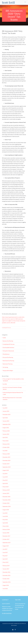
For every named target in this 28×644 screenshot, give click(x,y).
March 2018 (6, 526)
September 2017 (7, 543)
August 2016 (6, 585)
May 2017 (5, 556)
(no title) (5, 384)
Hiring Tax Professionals (8, 351)
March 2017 (6, 562)
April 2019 (5, 483)
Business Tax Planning (8, 341)
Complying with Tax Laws (6, 328)
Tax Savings (5, 367)
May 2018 (5, 520)
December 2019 (7, 457)
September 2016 (7, 582)
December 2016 (7, 572)
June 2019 (5, 477)
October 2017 (6, 539)
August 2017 (6, 546)
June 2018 (5, 516)
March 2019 (6, 487)
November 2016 (7, 575)
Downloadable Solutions (9, 347)
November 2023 (7, 414)
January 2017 (6, 569)
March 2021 (6, 441)
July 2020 (5, 451)
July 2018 (5, 513)
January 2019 (6, 493)
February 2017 (6, 566)
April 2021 (5, 437)
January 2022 (6, 434)
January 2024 (6, 411)
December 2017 (7, 536)
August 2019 (6, 470)
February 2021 (6, 444)
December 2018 (7, 497)
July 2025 (5, 408)
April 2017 (5, 559)
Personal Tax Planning (8, 357)
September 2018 (7, 506)
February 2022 (6, 431)
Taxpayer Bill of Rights (8, 371)
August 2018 (6, 510)
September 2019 (7, 467)
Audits (4, 338)
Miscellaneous (6, 354)
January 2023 (6, 421)
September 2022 (7, 424)
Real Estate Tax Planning (8, 361)
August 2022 (6, 428)
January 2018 (6, 533)
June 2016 (5, 589)
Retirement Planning (8, 364)
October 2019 (6, 464)
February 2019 (6, 490)
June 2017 (5, 552)
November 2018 (7, 500)
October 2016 (6, 579)
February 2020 (6, 454)
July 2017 (5, 549)
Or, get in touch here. (7, 613)
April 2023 (5, 418)
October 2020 (6, 447)
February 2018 (6, 529)
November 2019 (7, 460)
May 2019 (5, 480)
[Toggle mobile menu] (25, 2)
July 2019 (5, 474)
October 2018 (6, 503)
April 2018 (5, 523)
